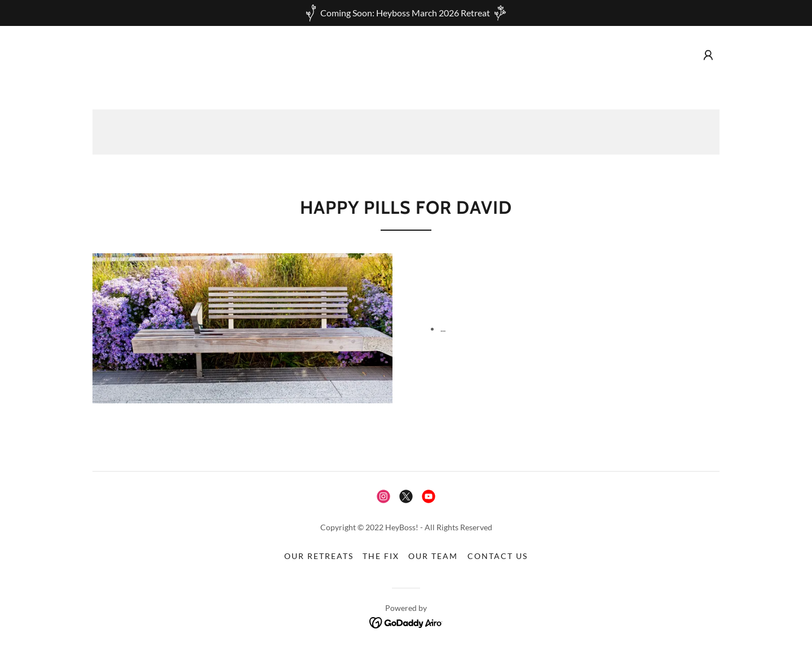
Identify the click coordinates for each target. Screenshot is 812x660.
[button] (708, 55)
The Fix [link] (381, 556)
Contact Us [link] (498, 556)
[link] (383, 496)
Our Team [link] (433, 556)
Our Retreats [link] (319, 556)
